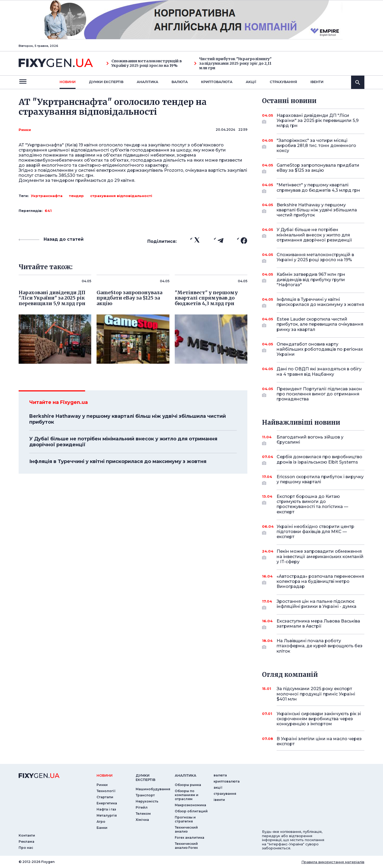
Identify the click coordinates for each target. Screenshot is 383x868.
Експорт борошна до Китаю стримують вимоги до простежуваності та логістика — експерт (313, 504)
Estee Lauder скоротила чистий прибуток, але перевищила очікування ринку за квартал (320, 324)
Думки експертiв (106, 82)
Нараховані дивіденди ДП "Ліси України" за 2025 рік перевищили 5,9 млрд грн (318, 120)
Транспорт (145, 795)
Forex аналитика (190, 838)
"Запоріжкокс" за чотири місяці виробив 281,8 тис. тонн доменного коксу (316, 146)
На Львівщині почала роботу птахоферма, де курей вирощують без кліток (320, 646)
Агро (101, 822)
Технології (106, 791)
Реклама (26, 842)
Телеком (143, 814)
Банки (102, 828)
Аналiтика (147, 82)
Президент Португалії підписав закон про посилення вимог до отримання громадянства (319, 394)
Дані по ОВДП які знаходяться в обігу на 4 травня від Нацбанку (319, 371)
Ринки (25, 130)
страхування (283, 82)
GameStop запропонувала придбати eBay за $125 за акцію (318, 168)
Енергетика (107, 803)
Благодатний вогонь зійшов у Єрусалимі (313, 440)
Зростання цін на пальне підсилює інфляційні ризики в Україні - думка (317, 604)
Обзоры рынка (188, 785)
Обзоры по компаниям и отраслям (187, 795)
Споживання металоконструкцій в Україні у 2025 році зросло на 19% (144, 63)
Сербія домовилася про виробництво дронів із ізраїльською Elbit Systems (319, 460)
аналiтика (186, 775)
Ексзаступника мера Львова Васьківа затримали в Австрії (318, 624)
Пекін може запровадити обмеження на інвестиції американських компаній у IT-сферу (320, 556)
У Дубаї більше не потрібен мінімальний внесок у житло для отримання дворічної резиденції (123, 442)
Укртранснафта (47, 196)
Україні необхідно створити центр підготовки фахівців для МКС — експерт (315, 532)
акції (251, 82)
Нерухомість (147, 801)
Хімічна (142, 820)
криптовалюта (217, 82)
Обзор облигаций (191, 811)
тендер (76, 196)
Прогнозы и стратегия (185, 819)
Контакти (27, 835)
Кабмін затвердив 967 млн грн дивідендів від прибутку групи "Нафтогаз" (313, 279)
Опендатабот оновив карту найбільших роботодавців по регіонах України (320, 349)
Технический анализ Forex (186, 846)
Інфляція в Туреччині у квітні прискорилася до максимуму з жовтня (118, 461)
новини (68, 82)
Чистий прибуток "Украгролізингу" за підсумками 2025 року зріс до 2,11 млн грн (233, 63)
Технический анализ (186, 829)
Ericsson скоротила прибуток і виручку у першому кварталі (320, 480)
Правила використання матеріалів (333, 862)
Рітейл (142, 807)
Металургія (107, 815)
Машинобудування (153, 789)
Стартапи (105, 797)
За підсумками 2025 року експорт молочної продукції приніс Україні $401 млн (316, 694)
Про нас (26, 848)
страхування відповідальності (121, 196)
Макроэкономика (190, 805)
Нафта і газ (106, 809)
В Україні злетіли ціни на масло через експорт (319, 741)
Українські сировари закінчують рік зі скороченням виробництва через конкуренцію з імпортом (319, 719)
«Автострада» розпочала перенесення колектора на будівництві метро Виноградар (320, 581)
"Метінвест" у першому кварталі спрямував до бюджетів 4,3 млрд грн (318, 188)
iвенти (317, 82)
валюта (180, 82)
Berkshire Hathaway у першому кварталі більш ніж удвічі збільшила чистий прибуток (128, 419)
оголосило (111, 145)
